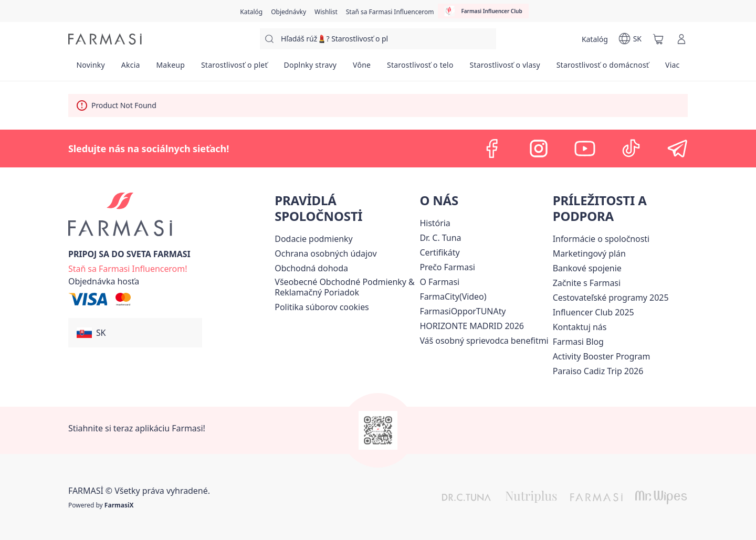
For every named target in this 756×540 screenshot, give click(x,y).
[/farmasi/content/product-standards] (439, 252)
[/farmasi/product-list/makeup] (170, 68)
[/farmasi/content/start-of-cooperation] (587, 283)
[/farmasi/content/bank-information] (587, 268)
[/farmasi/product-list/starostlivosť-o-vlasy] (505, 68)
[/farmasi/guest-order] (104, 281)
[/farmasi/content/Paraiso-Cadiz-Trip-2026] (598, 371)
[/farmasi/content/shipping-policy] (313, 239)
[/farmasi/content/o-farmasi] (439, 282)
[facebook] (492, 149)
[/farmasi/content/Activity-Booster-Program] (602, 356)
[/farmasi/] (105, 39)
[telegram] (677, 149)
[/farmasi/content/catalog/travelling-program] (611, 298)
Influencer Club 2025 (594, 312)
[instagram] (539, 149)
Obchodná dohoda (311, 268)
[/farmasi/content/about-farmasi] (435, 223)
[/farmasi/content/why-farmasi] (447, 267)
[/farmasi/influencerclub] (483, 11)
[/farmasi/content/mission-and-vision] (440, 238)
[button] (135, 333)
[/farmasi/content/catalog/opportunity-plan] (589, 253)
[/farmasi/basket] (658, 39)
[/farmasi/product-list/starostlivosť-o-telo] (421, 68)
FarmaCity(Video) (453, 297)
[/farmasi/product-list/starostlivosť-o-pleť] (235, 68)
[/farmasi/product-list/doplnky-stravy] (310, 68)
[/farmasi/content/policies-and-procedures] (325, 253)
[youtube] (585, 149)
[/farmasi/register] (288, 11)
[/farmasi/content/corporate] (601, 239)
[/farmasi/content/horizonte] (472, 326)
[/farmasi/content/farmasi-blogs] (578, 342)
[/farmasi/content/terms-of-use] (345, 287)
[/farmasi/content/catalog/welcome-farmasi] (484, 341)
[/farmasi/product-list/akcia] (130, 68)
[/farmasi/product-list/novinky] (91, 68)
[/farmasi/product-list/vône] (362, 68)
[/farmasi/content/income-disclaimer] (322, 307)
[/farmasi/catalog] (251, 11)
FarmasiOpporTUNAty (463, 311)
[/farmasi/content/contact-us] (580, 327)
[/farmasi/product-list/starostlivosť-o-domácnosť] (602, 68)
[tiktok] (631, 149)
